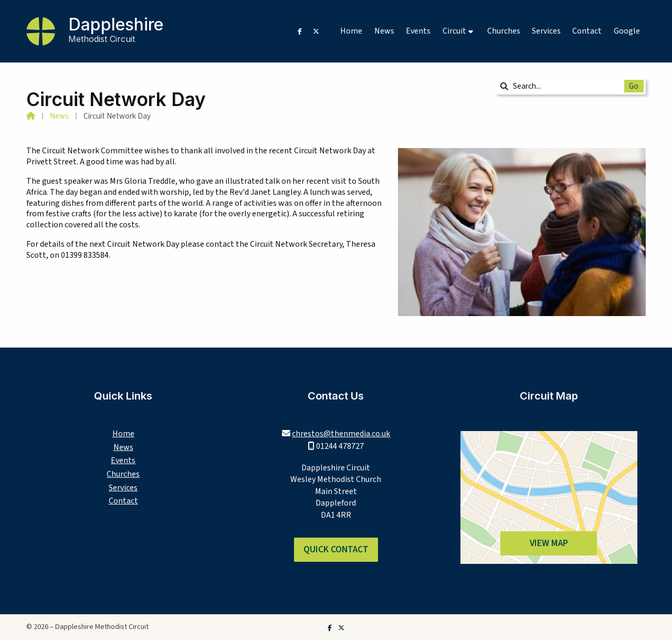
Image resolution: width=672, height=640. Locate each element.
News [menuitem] (384, 31)
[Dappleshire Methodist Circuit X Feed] (316, 31)
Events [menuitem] (418, 31)
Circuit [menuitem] (454, 31)
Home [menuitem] (351, 31)
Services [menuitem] (546, 31)
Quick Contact (336, 549)
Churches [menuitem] (504, 31)
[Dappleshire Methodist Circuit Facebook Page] (300, 31)
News (59, 116)
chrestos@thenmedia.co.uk (341, 434)
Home (123, 434)
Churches (123, 474)
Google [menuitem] (627, 31)
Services (123, 488)
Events (123, 460)
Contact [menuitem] (587, 31)
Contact (123, 501)
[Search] (563, 86)
